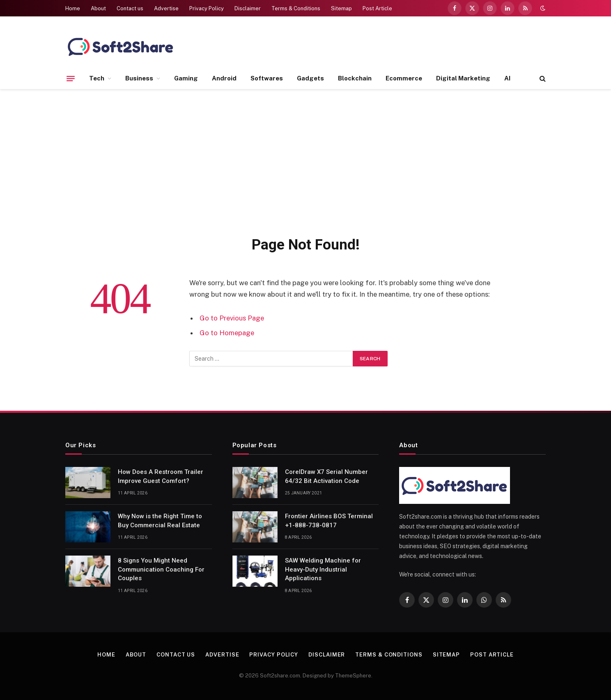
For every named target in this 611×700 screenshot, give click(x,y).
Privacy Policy (207, 8)
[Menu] (71, 78)
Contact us (130, 8)
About (98, 8)
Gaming (186, 78)
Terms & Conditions (296, 8)
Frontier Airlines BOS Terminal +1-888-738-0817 (329, 520)
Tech (97, 78)
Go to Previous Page (232, 318)
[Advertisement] (305, 161)
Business (139, 78)
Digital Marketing (463, 78)
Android (224, 78)
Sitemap (341, 8)
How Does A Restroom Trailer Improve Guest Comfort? (161, 476)
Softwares (267, 78)
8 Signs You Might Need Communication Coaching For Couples (161, 569)
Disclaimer (248, 8)
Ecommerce (404, 78)
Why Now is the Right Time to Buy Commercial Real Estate (160, 520)
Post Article (377, 8)
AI (507, 78)
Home (73, 8)
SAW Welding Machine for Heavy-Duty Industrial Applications (323, 569)
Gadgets (310, 78)
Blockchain (355, 78)
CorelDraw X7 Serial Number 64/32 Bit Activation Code (326, 476)
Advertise (166, 8)
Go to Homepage (227, 333)
